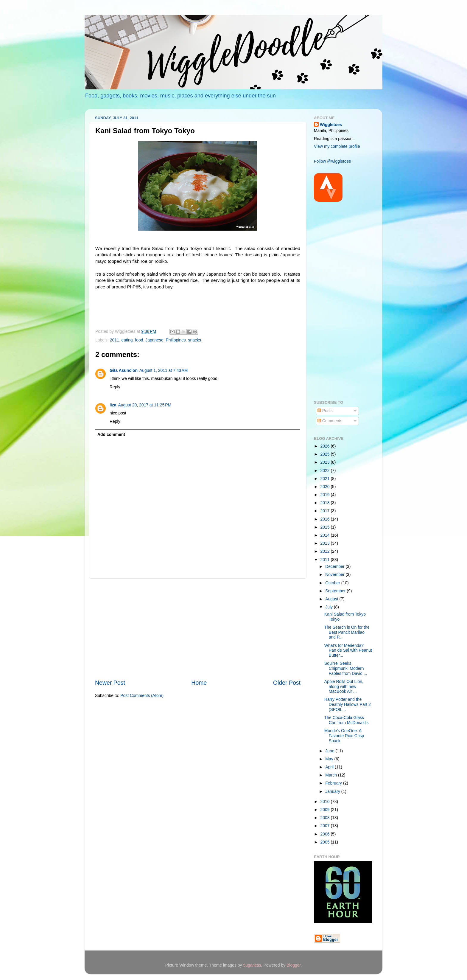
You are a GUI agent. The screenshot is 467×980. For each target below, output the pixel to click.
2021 (326, 479)
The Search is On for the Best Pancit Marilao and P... (347, 632)
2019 (326, 495)
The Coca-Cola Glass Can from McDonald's (347, 720)
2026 (326, 446)
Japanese (154, 340)
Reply (115, 387)
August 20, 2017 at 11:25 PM (145, 405)
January (333, 791)
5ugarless (252, 965)
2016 (326, 519)
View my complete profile (337, 146)
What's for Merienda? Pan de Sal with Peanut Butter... (348, 650)
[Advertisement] (198, 629)
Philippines (176, 340)
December (335, 566)
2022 (326, 470)
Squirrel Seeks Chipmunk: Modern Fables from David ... (346, 668)
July (330, 607)
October (333, 583)
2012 (326, 551)
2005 (326, 842)
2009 (326, 810)
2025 (326, 454)
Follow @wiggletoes (332, 161)
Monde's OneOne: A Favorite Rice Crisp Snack (344, 736)
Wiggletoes (331, 125)
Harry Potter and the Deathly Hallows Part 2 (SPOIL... (348, 704)
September (336, 591)
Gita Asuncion (124, 370)
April (330, 767)
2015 (326, 527)
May (330, 759)
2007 (326, 826)
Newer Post (110, 683)
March (332, 775)
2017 (326, 511)
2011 (115, 340)
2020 (326, 487)
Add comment (111, 434)
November (335, 574)
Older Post (287, 683)
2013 (326, 543)
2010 (326, 802)
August (332, 599)
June (330, 751)
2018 (326, 503)
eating (127, 340)
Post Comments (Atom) (142, 695)
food (139, 340)
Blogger (294, 965)
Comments (330, 421)
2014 (326, 535)
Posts (325, 411)
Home (199, 683)
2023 (326, 462)
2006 (326, 834)
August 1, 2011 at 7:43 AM (164, 370)
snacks (195, 340)
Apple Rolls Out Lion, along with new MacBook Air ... (344, 686)
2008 (326, 818)
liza (113, 405)
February (334, 783)
